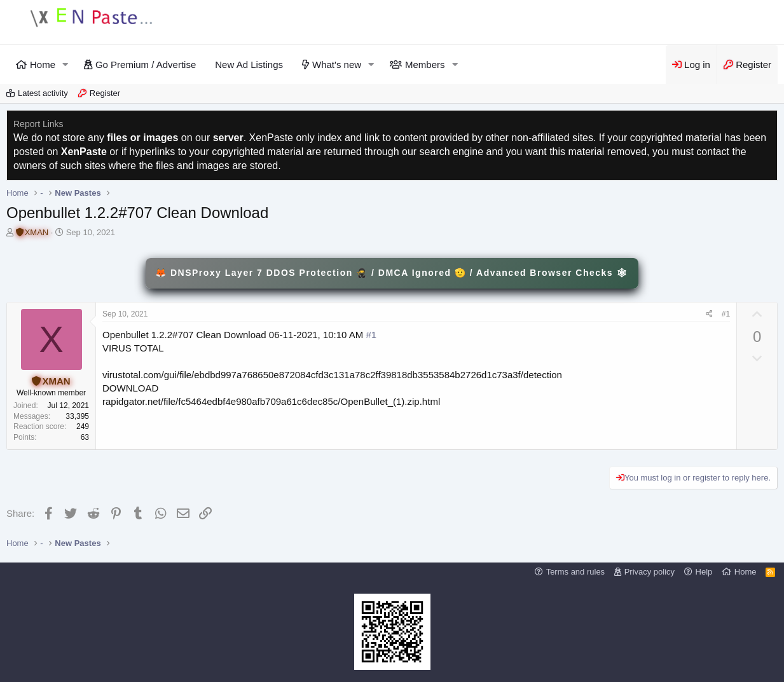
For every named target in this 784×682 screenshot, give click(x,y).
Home (43, 65)
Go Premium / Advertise (146, 65)
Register (105, 93)
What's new (337, 65)
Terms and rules (575, 572)
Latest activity (43, 93)
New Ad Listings (249, 65)
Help (704, 572)
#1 (726, 314)
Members (425, 65)
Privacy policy (650, 572)
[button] (65, 65)
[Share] (709, 314)
